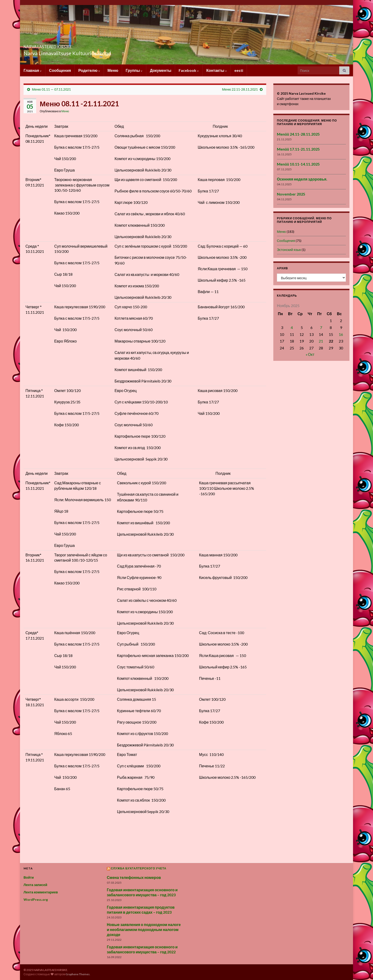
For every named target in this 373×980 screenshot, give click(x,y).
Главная (33, 70)
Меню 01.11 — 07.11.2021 (51, 89)
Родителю (89, 70)
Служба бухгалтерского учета (139, 868)
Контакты (216, 70)
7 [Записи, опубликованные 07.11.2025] (321, 327)
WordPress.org (36, 899)
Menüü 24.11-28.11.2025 (298, 134)
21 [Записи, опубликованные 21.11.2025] (321, 341)
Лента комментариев (41, 892)
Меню (113, 70)
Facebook (189, 70)
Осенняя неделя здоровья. (302, 179)
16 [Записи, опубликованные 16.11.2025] (341, 334)
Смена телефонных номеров (134, 877)
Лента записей (35, 885)
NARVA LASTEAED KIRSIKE (69, 45)
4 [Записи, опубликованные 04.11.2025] (292, 327)
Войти (29, 877)
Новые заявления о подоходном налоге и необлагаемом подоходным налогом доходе (144, 929)
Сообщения (60, 70)
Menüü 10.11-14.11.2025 (298, 164)
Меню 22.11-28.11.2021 (240, 89)
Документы (161, 70)
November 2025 (291, 194)
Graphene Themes (78, 974)
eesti (239, 70)
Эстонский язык (289, 250)
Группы (134, 70)
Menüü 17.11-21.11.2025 (298, 149)
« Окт (310, 354)
